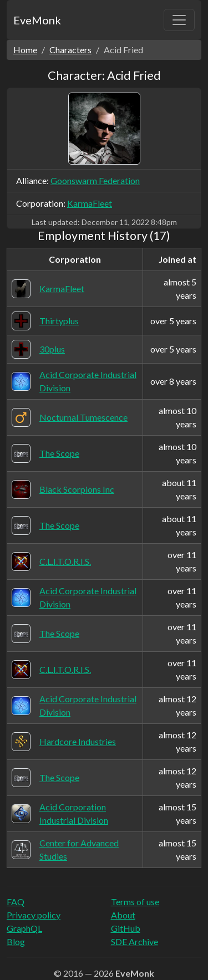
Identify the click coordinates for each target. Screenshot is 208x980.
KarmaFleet (90, 203)
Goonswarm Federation (95, 180)
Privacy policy (34, 915)
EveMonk (37, 20)
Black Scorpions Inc (77, 489)
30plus (52, 349)
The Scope (59, 453)
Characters (70, 50)
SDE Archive (135, 941)
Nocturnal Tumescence (83, 417)
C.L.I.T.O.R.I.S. (65, 561)
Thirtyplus (59, 321)
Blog (16, 941)
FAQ (16, 902)
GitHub (126, 928)
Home (25, 50)
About (123, 915)
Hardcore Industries (78, 741)
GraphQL (24, 928)
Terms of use (135, 902)
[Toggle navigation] (179, 20)
